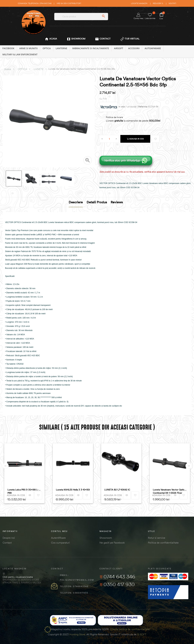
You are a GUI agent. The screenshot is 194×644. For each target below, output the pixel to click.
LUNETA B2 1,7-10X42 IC (117, 490)
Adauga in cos (135, 139)
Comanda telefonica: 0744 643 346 (35, 3)
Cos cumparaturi (60, 543)
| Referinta (142, 107)
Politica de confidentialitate (163, 543)
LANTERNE (61, 48)
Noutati (172, 3)
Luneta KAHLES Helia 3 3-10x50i (73, 490)
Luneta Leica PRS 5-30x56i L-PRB (23, 491)
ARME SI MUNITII (29, 48)
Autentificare (58, 538)
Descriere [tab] (76, 202)
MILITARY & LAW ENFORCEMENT (20, 54)
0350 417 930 (117, 584)
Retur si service (157, 538)
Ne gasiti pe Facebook (112, 543)
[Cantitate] (109, 139)
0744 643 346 (117, 577)
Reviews (117, 202)
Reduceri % (158, 3)
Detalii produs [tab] (97, 202)
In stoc (122, 107)
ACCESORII (134, 48)
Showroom (106, 538)
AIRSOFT (119, 48)
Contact (7, 543)
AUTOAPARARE (153, 48)
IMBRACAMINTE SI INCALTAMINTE (91, 48)
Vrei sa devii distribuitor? (69, 3)
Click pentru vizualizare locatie (18, 577)
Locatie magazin (139, 3)
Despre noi (9, 538)
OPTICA (47, 48)
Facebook (8, 48)
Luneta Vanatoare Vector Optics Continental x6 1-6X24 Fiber (169, 491)
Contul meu (138, 16)
